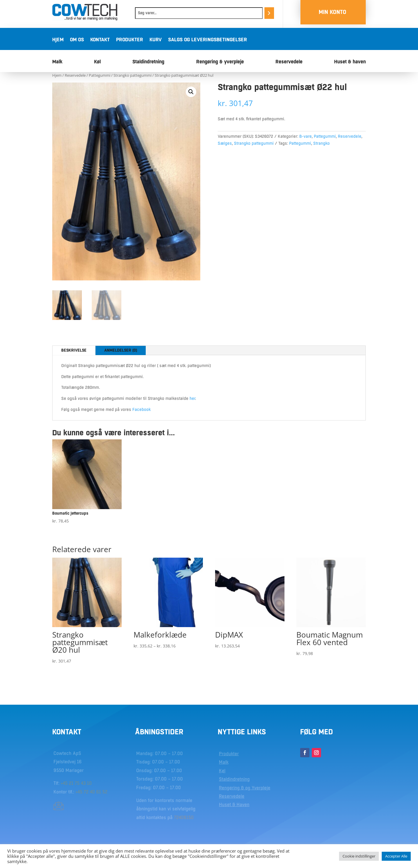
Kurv (156, 40)
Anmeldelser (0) (121, 350)
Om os (77, 40)
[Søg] (269, 13)
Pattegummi (100, 75)
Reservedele (289, 62)
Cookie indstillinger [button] (359, 856)
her (192, 398)
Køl (97, 62)
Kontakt (100, 40)
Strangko (321, 143)
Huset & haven (350, 62)
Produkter (130, 40)
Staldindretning (148, 62)
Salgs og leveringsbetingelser (208, 40)
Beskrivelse (74, 350)
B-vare (306, 136)
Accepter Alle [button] (396, 856)
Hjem (58, 40)
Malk (57, 62)
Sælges (225, 143)
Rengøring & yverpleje (220, 62)
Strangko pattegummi (133, 75)
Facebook (142, 409)
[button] (191, 92)
